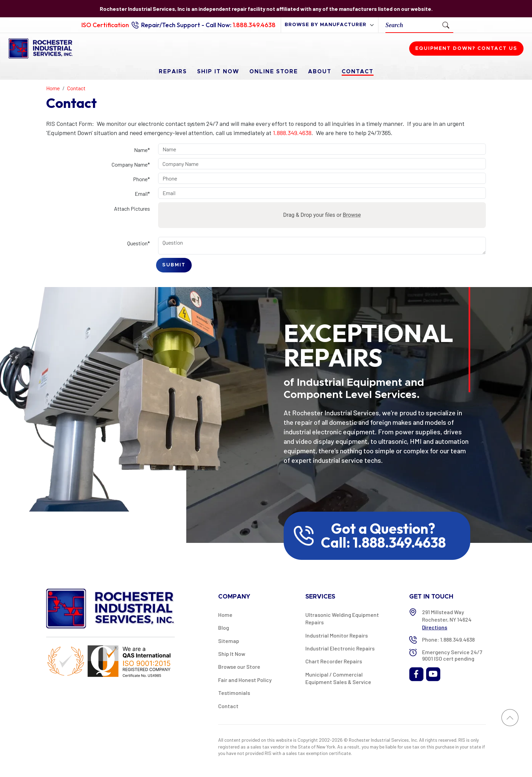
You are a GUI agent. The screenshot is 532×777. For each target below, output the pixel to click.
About (320, 72)
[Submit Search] (446, 25)
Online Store (274, 72)
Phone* (141, 179)
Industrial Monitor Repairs (337, 635)
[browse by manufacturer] (330, 25)
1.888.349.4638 (254, 25)
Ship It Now (218, 72)
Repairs (173, 72)
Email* (142, 194)
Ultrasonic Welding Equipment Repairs (342, 618)
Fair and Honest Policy (245, 680)
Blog (224, 628)
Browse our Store (239, 667)
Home (225, 615)
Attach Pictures (132, 209)
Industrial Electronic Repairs (340, 648)
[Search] (412, 25)
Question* (139, 243)
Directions (435, 627)
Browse (352, 215)
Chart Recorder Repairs (334, 661)
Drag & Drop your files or (322, 215)
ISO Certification (105, 25)
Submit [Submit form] (174, 265)
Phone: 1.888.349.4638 (448, 639)
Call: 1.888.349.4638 (383, 543)
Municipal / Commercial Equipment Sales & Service (338, 678)
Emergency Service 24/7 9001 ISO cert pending (452, 655)
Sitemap (229, 641)
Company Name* (131, 164)
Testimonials (234, 693)
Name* (142, 150)
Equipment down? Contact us (466, 49)
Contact (358, 72)
